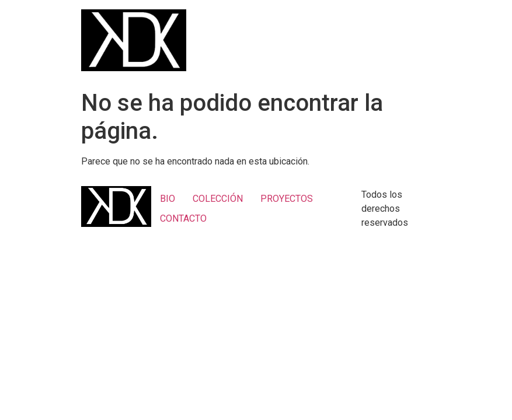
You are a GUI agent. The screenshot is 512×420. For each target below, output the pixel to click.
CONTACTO (183, 218)
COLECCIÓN (218, 199)
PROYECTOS (287, 199)
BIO (168, 199)
